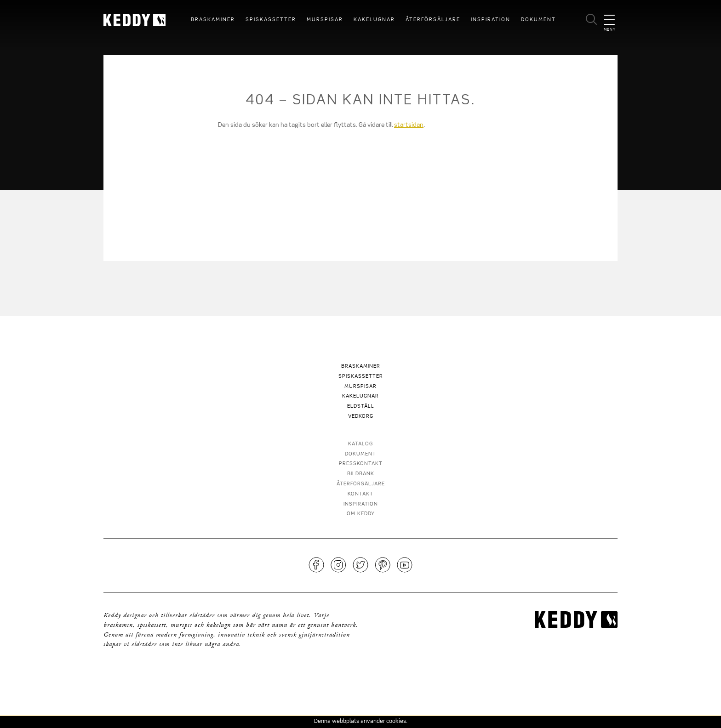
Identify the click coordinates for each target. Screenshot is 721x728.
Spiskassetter (271, 20)
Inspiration (491, 20)
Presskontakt (361, 464)
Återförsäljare (433, 20)
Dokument (538, 20)
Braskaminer (213, 20)
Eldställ (361, 407)
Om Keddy (361, 514)
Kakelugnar (374, 20)
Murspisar (325, 20)
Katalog (360, 444)
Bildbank (361, 474)
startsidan (409, 125)
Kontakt (360, 494)
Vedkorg (361, 417)
